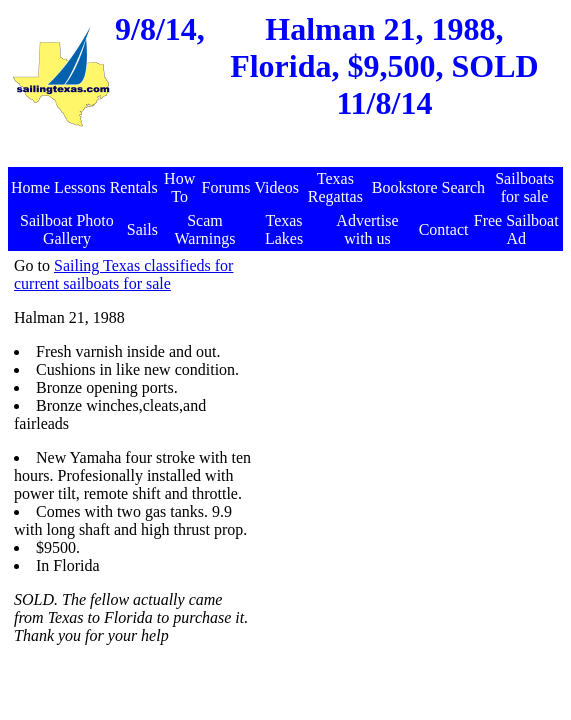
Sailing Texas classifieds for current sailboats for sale (123, 274)
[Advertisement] (288, 156)
